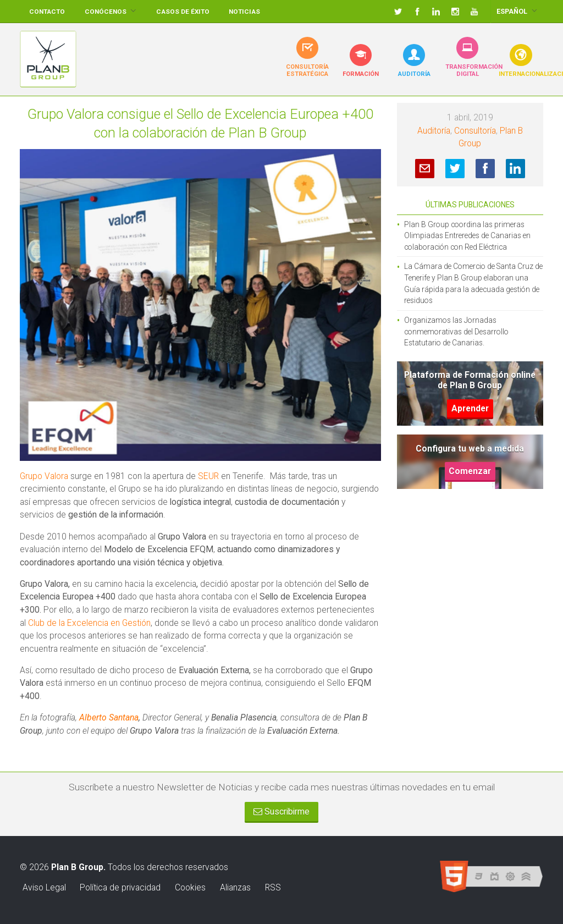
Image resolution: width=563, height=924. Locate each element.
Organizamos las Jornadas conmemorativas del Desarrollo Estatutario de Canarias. (456, 331)
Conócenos (106, 12)
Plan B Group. (78, 867)
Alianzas (235, 887)
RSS (273, 887)
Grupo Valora (44, 476)
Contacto (47, 12)
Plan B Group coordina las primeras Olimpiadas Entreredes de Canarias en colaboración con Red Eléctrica (467, 236)
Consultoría (475, 131)
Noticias (244, 12)
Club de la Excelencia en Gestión (89, 623)
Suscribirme (281, 812)
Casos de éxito (183, 12)
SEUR (208, 476)
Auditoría (434, 131)
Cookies (190, 887)
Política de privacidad (120, 887)
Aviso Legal (44, 887)
